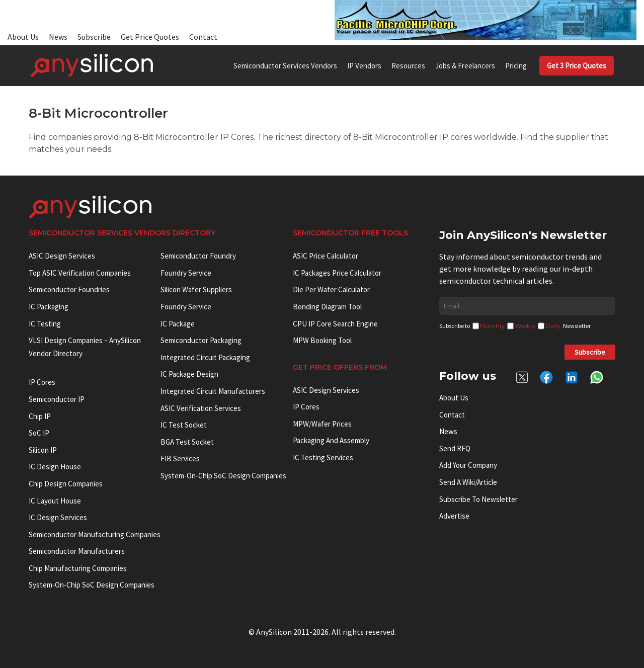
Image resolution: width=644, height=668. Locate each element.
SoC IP (39, 433)
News (58, 37)
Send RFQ (455, 448)
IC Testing (45, 324)
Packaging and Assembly (331, 440)
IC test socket (184, 425)
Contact (203, 37)
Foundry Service (186, 273)
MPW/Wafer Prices (322, 424)
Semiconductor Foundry (198, 256)
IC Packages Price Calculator (337, 273)
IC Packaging (49, 307)
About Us (23, 37)
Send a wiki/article (468, 482)
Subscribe (94, 37)
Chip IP (40, 416)
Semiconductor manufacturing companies (95, 534)
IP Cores (306, 407)
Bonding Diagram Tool (327, 307)
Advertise (454, 516)
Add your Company (468, 465)
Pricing (516, 66)
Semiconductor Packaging (201, 340)
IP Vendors (364, 66)
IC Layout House (55, 501)
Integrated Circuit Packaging (205, 357)
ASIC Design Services (62, 256)
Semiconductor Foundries (69, 289)
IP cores (42, 382)
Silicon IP (43, 450)
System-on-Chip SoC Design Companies (92, 585)
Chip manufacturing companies (78, 568)
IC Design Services (58, 517)
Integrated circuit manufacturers (213, 391)
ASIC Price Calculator (326, 256)
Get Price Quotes (150, 37)
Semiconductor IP (57, 399)
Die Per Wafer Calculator (331, 289)
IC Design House (55, 467)
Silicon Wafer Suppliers (196, 289)
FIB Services (180, 458)
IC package (178, 324)
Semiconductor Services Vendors (285, 66)
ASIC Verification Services (201, 408)
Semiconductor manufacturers (77, 551)
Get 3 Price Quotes (577, 66)
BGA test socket (187, 442)
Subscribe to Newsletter (478, 499)
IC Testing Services (323, 457)
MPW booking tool (322, 340)
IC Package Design (189, 374)
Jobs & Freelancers (465, 66)
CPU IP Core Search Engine (335, 324)
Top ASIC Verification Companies (80, 273)
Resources (408, 66)
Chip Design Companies (66, 484)
